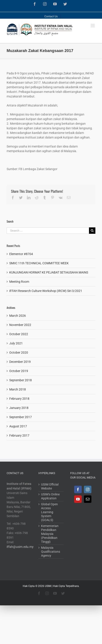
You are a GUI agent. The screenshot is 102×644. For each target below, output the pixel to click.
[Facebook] (78, 489)
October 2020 (19, 353)
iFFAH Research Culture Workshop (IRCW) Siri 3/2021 (46, 291)
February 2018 (19, 399)
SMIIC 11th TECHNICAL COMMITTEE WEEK (39, 263)
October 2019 (19, 371)
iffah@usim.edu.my (20, 547)
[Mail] (88, 499)
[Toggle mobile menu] (93, 26)
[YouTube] (78, 499)
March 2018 (18, 389)
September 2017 (21, 417)
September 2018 (21, 380)
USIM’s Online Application (50, 496)
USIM (48, 586)
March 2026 (18, 316)
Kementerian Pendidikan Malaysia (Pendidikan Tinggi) (50, 534)
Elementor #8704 (21, 254)
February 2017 (19, 435)
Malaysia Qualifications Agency (51, 552)
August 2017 (18, 426)
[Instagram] (88, 489)
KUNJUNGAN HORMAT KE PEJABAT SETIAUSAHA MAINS (49, 272)
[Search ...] (48, 231)
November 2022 (20, 325)
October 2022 (19, 334)
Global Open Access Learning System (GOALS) (49, 512)
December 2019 (20, 362)
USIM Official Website (50, 486)
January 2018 (19, 408)
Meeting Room (19, 282)
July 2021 (16, 343)
